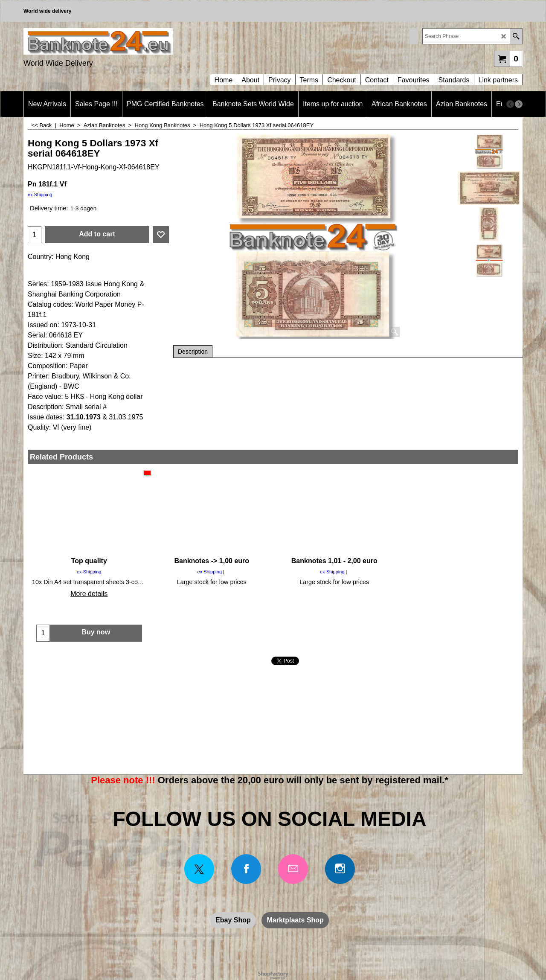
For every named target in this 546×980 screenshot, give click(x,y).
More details (89, 594)
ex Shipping (40, 195)
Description (193, 352)
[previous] (510, 104)
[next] (519, 104)
